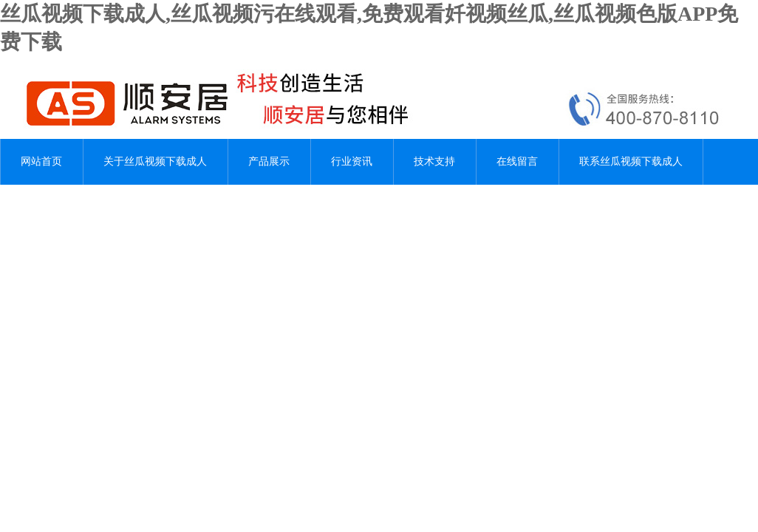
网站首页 (41, 161)
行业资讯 (352, 161)
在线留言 (517, 161)
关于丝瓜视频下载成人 (155, 161)
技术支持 (434, 161)
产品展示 (269, 161)
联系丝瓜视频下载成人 (631, 161)
